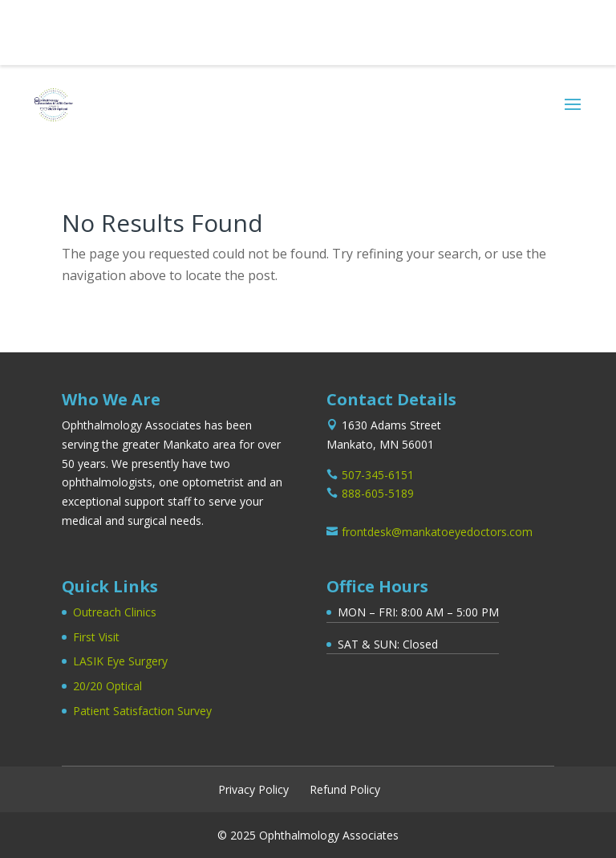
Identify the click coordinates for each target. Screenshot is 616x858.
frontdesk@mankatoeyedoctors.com (437, 532)
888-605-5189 (378, 493)
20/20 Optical (107, 686)
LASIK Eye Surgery (120, 661)
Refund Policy (345, 789)
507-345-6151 (80, 26)
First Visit (96, 637)
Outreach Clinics (115, 612)
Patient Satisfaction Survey (142, 711)
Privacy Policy (253, 789)
